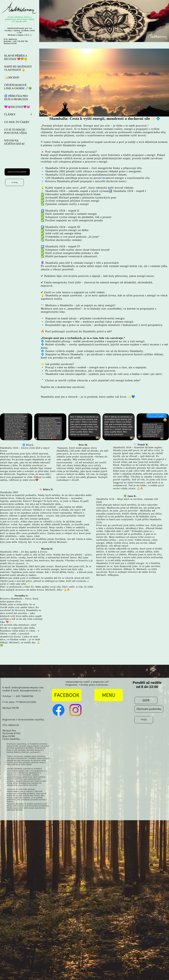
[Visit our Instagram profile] (75, 710)
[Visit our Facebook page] (59, 710)
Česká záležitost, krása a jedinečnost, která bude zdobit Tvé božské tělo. (20, 19)
